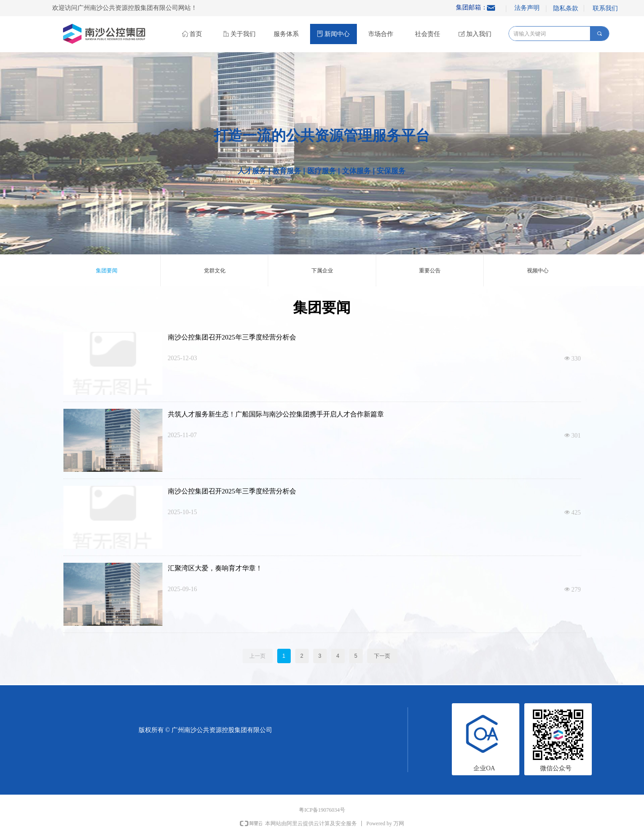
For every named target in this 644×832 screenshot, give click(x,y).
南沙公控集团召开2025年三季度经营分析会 (232, 337)
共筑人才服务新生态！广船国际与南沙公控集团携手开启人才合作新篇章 (276, 414)
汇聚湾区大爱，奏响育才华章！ (215, 568)
